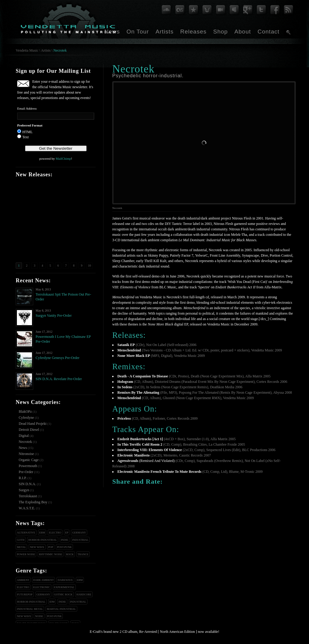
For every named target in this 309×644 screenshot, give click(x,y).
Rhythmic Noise (51, 554)
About (243, 32)
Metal (21, 547)
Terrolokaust (28, 496)
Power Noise (26, 554)
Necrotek (60, 50)
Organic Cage (29, 460)
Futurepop (25, 594)
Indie (65, 540)
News (112, 32)
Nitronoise (26, 454)
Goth (21, 540)
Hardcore (84, 594)
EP (67, 533)
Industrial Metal (30, 609)
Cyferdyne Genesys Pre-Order (57, 358)
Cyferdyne (26, 418)
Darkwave (65, 580)
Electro (55, 533)
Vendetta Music (27, 50)
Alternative (26, 533)
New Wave (37, 547)
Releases (193, 32)
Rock (70, 554)
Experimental (64, 587)
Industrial (80, 540)
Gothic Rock (63, 594)
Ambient (23, 580)
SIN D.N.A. (27, 484)
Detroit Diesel (29, 430)
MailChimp (63, 159)
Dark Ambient (43, 580)
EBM (42, 533)
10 (90, 266)
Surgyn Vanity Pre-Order (54, 316)
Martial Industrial (61, 609)
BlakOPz (25, 412)
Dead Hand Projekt (33, 424)
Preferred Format (30, 125)
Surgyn (24, 490)
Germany (79, 533)
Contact (269, 32)
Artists (164, 32)
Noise (39, 616)
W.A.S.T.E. (27, 508)
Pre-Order (26, 472)
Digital (24, 436)
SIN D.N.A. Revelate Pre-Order (59, 379)
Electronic (42, 587)
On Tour (138, 32)
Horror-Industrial (43, 540)
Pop (51, 547)
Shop (220, 32)
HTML (27, 132)
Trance (83, 554)
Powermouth (28, 466)
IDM (52, 602)
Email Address (27, 108)
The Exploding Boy (33, 502)
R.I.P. (23, 478)
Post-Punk (64, 547)
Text (25, 137)
